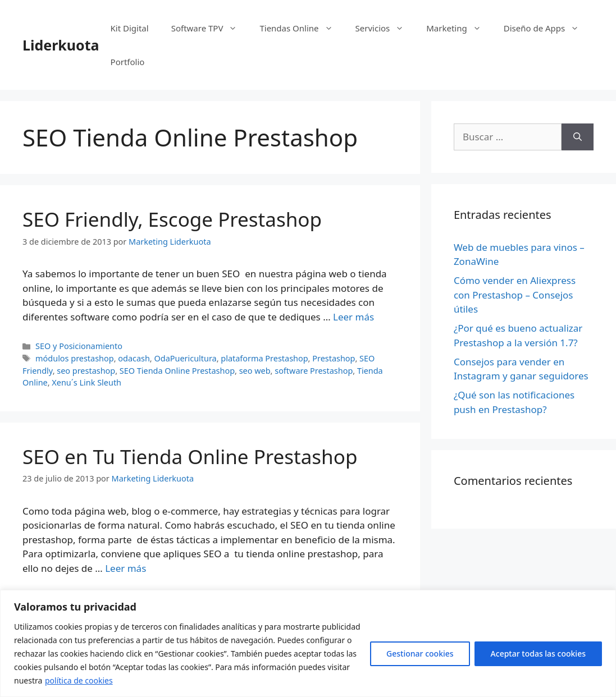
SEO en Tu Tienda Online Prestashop (190, 457)
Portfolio (128, 62)
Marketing (459, 28)
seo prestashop (86, 371)
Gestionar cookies (420, 654)
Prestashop (334, 358)
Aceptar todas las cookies (538, 654)
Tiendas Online (302, 28)
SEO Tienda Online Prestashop (177, 371)
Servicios (385, 28)
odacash (134, 358)
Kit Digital (130, 28)
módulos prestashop (75, 358)
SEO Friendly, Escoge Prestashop (172, 219)
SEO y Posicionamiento (79, 346)
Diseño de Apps (547, 28)
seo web (255, 371)
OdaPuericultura (185, 358)
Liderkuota (61, 45)
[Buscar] (578, 137)
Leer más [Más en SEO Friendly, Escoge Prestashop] (353, 317)
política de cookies (79, 680)
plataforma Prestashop (264, 358)
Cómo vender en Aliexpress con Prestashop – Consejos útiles (515, 295)
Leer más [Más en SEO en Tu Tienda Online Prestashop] (126, 568)
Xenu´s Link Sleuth (86, 382)
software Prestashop (314, 371)
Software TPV (210, 28)
